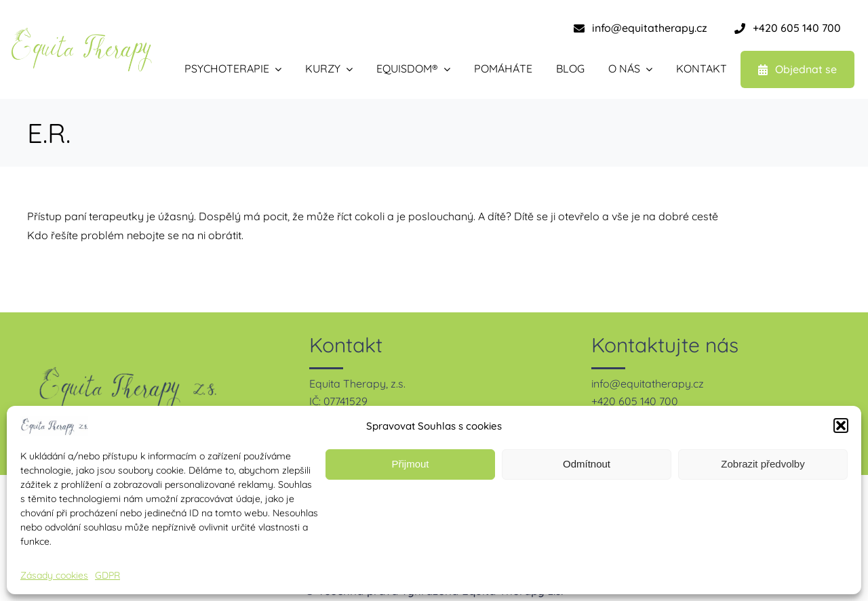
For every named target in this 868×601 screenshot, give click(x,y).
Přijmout (410, 464)
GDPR (107, 575)
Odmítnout (587, 464)
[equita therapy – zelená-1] (81, 33)
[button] (841, 426)
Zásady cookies (54, 575)
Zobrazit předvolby (763, 464)
